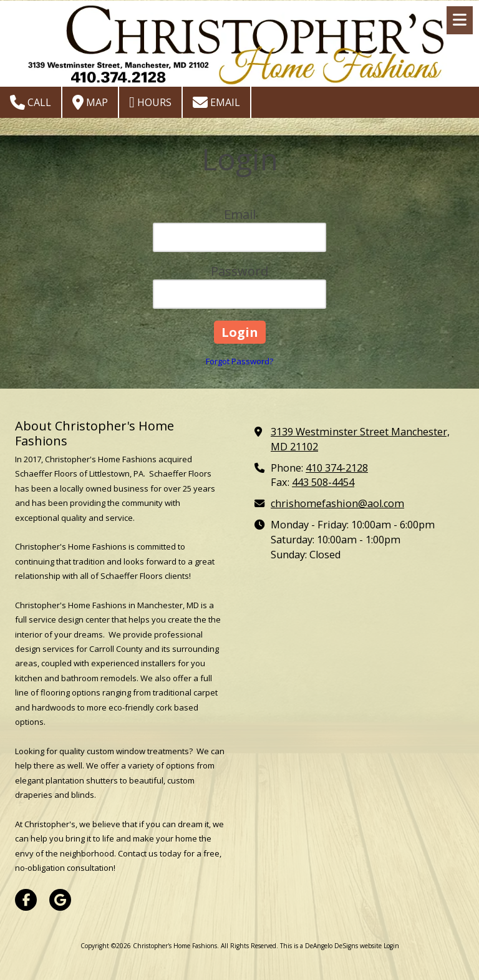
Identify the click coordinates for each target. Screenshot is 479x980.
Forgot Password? (239, 361)
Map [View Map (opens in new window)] (90, 102)
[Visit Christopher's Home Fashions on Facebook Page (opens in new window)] (26, 900)
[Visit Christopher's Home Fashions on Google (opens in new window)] (60, 900)
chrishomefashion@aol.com (337, 503)
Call (31, 102)
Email (216, 102)
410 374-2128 (337, 468)
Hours (150, 102)
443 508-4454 (323, 482)
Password (239, 271)
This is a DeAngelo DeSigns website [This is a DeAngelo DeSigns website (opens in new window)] (331, 946)
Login (391, 946)
